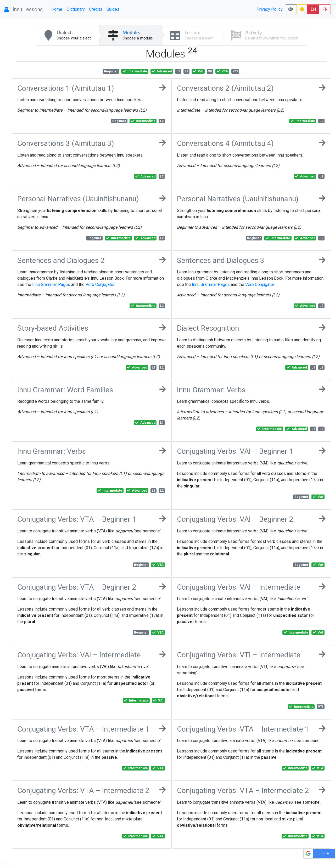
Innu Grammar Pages (51, 284)
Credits (96, 9)
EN (313, 9)
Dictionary (76, 9)
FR (325, 9)
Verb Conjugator (100, 284)
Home (57, 9)
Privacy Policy (270, 9)
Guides (113, 9)
